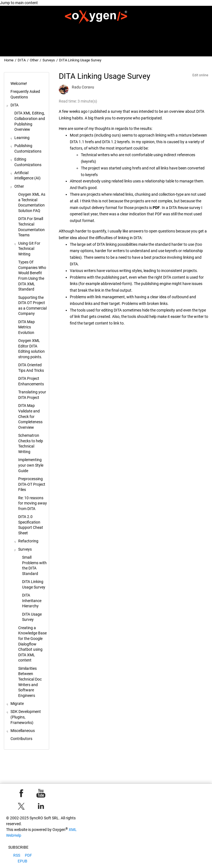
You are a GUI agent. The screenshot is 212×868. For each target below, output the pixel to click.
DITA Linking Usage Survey (80, 60)
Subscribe (18, 847)
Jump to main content (19, 3)
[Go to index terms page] (202, 48)
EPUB (22, 861)
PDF (28, 855)
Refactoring (28, 541)
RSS (17, 855)
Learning (22, 138)
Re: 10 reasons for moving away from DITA (33, 503)
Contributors (193, 37)
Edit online (200, 75)
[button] (8, 84)
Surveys (49, 60)
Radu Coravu (83, 87)
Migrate (125, 30)
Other (34, 60)
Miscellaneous (165, 37)
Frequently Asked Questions (75, 30)
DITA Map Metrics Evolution (26, 327)
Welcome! (39, 30)
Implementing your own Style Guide (31, 465)
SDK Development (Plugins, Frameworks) (170, 30)
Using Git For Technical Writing (29, 249)
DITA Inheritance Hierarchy (32, 601)
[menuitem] (39, 30)
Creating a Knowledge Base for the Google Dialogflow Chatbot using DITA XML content (32, 644)
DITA (108, 30)
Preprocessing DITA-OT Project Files (32, 484)
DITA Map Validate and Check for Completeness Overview (30, 416)
